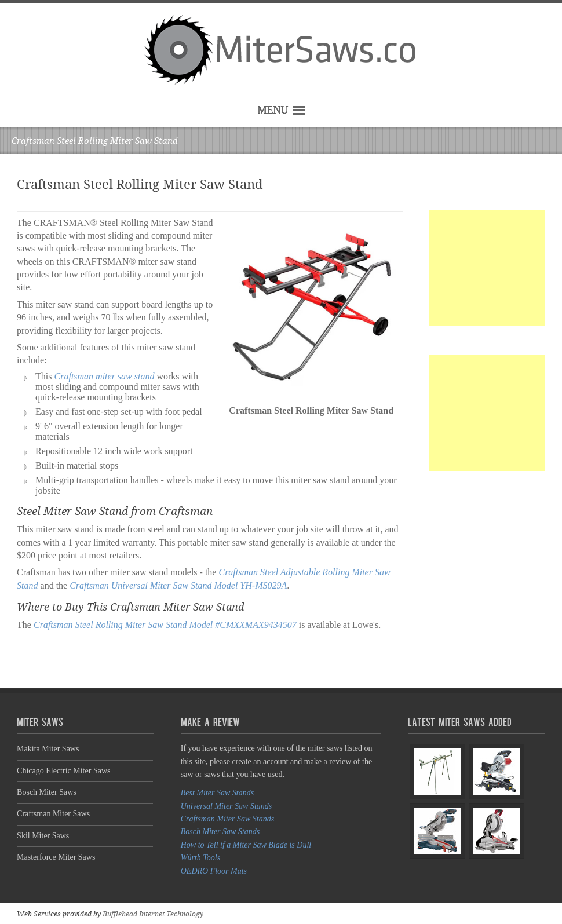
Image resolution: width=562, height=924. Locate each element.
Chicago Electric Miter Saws (63, 771)
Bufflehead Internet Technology (153, 914)
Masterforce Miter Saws (56, 857)
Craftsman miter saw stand (105, 376)
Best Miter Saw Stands (217, 793)
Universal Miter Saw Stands (227, 806)
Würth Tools (200, 858)
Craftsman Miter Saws (53, 814)
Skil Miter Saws (43, 836)
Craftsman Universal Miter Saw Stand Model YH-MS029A (178, 585)
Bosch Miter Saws (47, 792)
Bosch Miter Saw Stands (220, 832)
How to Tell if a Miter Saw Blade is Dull (246, 845)
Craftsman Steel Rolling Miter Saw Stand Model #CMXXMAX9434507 (165, 625)
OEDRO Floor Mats (214, 871)
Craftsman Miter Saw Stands (227, 819)
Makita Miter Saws (48, 749)
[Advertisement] (487, 268)
